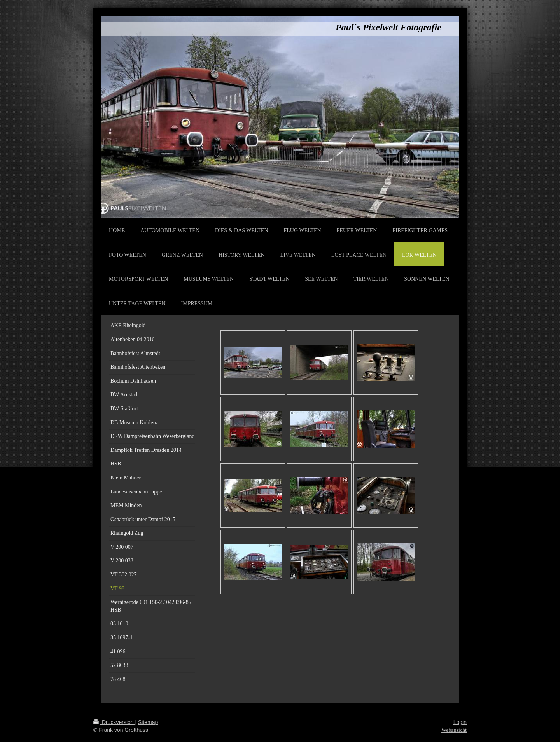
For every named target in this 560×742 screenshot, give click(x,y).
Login (460, 722)
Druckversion (114, 722)
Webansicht (454, 730)
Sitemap (148, 722)
